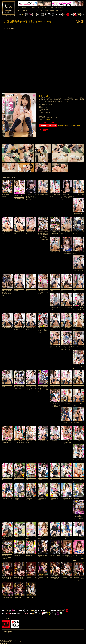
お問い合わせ (60, 11)
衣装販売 (46, 11)
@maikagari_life (49, 119)
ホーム (20, 11)
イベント (31, 11)
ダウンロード (39, 11)
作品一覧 (25, 11)
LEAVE (5, 643)
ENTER (2, 643)
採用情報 (52, 11)
